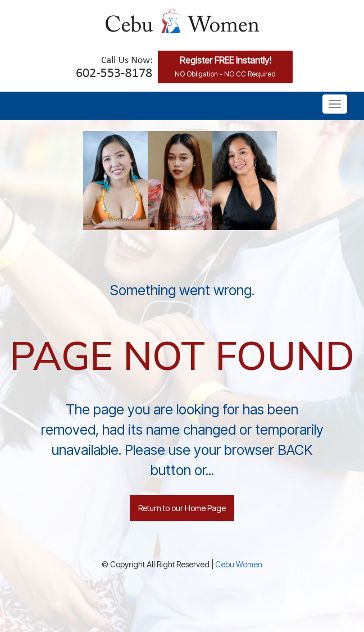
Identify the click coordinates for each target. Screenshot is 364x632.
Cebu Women (239, 564)
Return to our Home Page (182, 508)
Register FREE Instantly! (225, 66)
